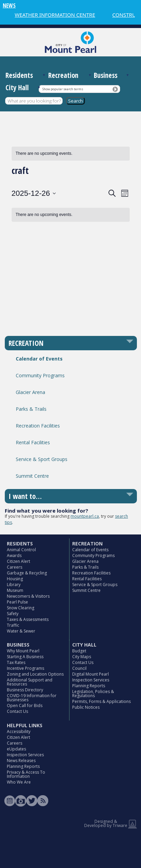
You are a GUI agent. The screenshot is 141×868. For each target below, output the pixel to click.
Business (106, 75)
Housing (15, 579)
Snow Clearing (21, 608)
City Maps (82, 657)
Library (14, 585)
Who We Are (19, 782)
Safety (13, 614)
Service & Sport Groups (42, 459)
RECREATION (26, 343)
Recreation (63, 75)
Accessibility (19, 731)
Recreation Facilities (38, 426)
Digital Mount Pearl (91, 674)
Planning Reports (89, 686)
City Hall (17, 87)
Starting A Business (25, 657)
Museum (15, 590)
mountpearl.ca (85, 516)
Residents (19, 75)
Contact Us (17, 711)
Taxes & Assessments (28, 619)
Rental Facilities (33, 442)
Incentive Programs (25, 668)
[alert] (71, 154)
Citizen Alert (18, 561)
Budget (79, 651)
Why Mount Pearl (23, 651)
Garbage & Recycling (27, 573)
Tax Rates (16, 662)
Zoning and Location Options (35, 674)
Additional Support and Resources (30, 682)
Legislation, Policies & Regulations (93, 694)
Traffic (13, 625)
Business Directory (25, 690)
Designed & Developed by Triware (106, 823)
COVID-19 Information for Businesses (32, 698)
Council (79, 668)
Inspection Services (91, 680)
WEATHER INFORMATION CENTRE (55, 15)
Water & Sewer (21, 631)
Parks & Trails (31, 409)
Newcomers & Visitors (28, 596)
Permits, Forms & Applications (101, 701)
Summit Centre (32, 476)
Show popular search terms (63, 89)
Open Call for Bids (25, 706)
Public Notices (86, 707)
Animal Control (21, 550)
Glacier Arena (30, 392)
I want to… (25, 496)
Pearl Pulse (17, 602)
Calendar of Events (39, 359)
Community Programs (40, 375)
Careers (15, 567)
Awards (14, 555)
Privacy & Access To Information (26, 774)
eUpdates (16, 749)
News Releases (21, 761)
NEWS (9, 5)
